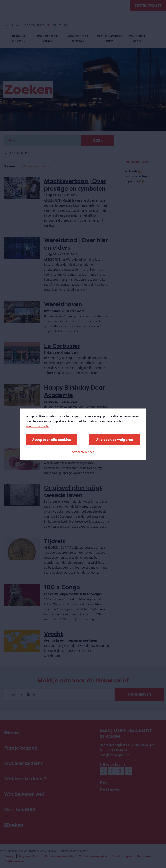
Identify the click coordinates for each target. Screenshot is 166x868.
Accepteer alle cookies (52, 439)
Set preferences (83, 452)
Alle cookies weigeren (115, 439)
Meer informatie (37, 426)
